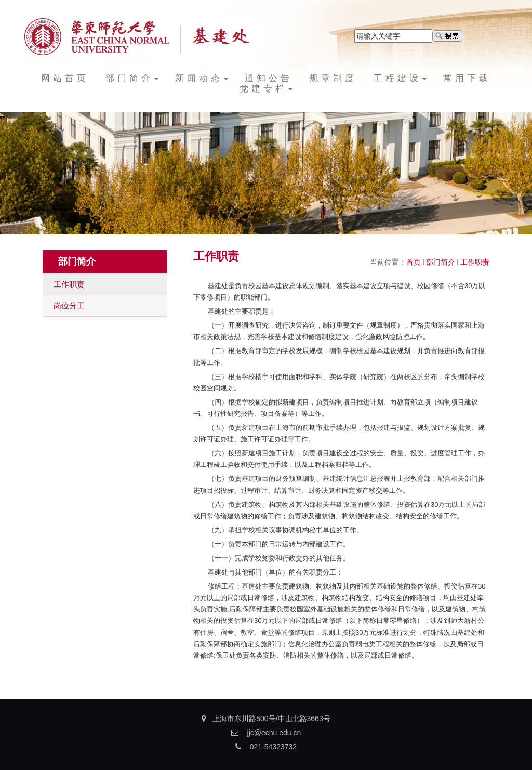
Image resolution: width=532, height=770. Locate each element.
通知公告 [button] (269, 78)
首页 (414, 262)
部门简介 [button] (132, 78)
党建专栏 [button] (266, 89)
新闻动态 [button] (202, 78)
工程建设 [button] (400, 78)
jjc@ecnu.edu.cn (274, 733)
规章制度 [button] (333, 78)
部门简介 (441, 262)
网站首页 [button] (65, 78)
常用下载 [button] (467, 78)
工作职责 (475, 262)
